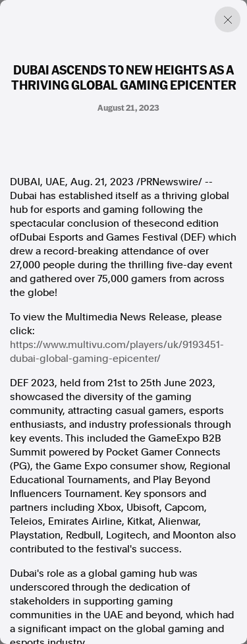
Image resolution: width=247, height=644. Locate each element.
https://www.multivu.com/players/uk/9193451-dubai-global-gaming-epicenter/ (117, 352)
